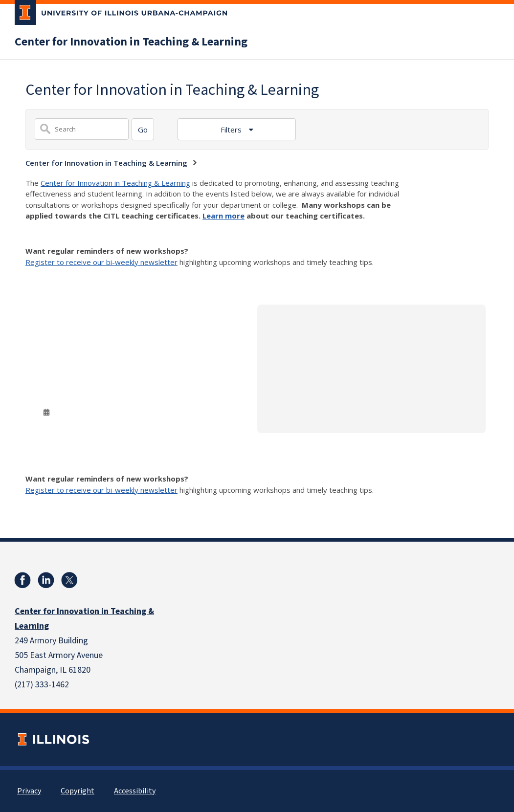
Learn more (223, 216)
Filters (232, 130)
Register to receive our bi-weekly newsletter (101, 262)
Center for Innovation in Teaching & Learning (131, 42)
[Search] (143, 129)
